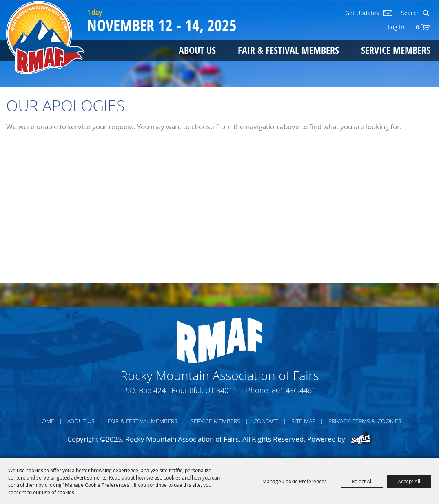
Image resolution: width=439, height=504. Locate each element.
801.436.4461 (294, 390)
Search (426, 13)
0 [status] (417, 27)
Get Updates (362, 13)
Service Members (396, 50)
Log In (396, 27)
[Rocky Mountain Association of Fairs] (45, 38)
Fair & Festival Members (288, 50)
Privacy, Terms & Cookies (365, 421)
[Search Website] (410, 13)
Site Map (303, 421)
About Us (197, 50)
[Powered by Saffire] (361, 439)
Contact (266, 421)
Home (46, 421)
